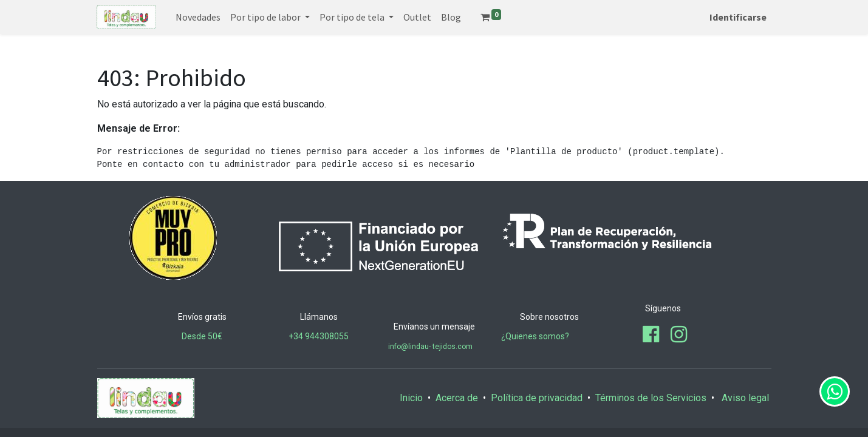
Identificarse (738, 17)
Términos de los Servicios (651, 398)
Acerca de (457, 398)
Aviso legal (747, 398)
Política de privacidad (537, 398)
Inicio (411, 398)
